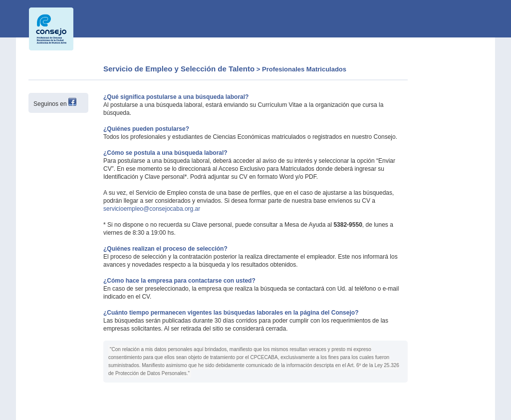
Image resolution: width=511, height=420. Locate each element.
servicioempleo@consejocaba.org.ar (152, 209)
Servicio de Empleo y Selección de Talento (179, 69)
